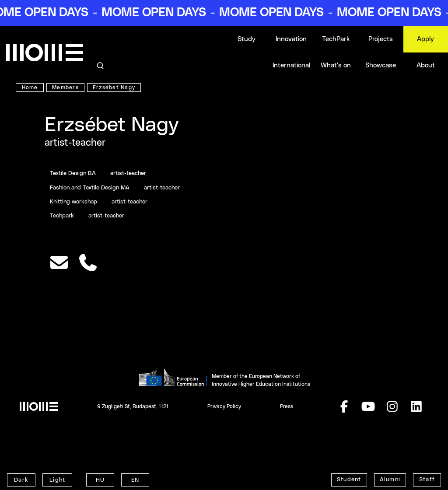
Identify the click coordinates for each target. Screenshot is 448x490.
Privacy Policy (224, 406)
